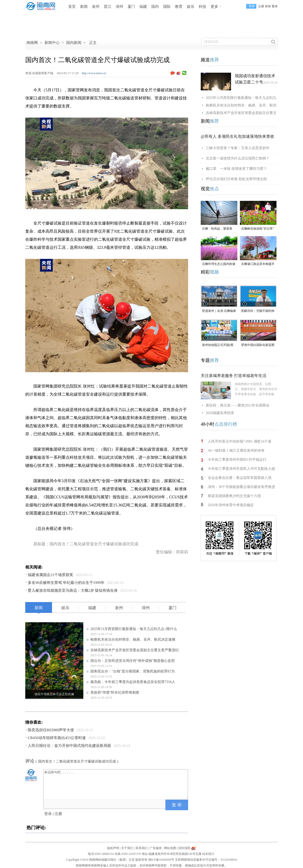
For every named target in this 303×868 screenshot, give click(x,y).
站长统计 (208, 854)
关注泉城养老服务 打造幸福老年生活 (234, 376)
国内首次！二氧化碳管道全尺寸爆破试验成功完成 (77, 761)
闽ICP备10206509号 (161, 860)
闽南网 (32, 43)
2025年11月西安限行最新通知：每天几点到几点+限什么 (134, 629)
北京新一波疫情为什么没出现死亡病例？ (238, 158)
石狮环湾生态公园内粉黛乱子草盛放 (219, 264)
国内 (155, 7)
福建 (143, 7)
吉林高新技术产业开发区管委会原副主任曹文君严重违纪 (135, 650)
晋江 (108, 7)
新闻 (84, 7)
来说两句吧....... (116, 784)
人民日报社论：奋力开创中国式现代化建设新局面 (69, 746)
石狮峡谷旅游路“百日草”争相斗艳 (258, 229)
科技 (203, 7)
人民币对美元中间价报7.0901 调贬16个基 (240, 441)
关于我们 (127, 848)
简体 (268, 6)
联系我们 (142, 848)
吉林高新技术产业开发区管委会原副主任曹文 (241, 113)
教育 (179, 7)
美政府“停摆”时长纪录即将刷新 (115, 693)
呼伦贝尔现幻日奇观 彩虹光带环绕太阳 (236, 179)
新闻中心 (52, 43)
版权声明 (113, 848)
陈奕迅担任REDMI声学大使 (51, 730)
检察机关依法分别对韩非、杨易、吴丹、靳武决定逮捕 (133, 640)
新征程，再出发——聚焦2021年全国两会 (238, 405)
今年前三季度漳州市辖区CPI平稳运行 (237, 460)
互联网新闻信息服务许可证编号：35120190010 (206, 860)
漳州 (119, 7)
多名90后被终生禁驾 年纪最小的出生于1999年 (66, 583)
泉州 (96, 7)
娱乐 (191, 7)
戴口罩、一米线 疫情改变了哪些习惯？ (236, 169)
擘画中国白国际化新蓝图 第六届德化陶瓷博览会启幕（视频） (258, 345)
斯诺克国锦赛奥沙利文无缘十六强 (234, 496)
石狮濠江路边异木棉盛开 (258, 264)
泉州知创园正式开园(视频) (218, 345)
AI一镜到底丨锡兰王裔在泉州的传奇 (236, 451)
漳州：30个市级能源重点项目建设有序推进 (241, 487)
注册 (261, 6)
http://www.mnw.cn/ (94, 73)
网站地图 (170, 848)
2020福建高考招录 (220, 413)
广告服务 (156, 848)
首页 (72, 7)
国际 (167, 7)
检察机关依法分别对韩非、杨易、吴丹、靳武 (241, 105)
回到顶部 (184, 848)
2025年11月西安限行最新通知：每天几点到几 (241, 98)
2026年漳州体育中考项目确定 (231, 505)
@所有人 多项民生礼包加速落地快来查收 (237, 136)
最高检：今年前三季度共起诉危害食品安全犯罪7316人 (133, 682)
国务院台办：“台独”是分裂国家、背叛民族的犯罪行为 (133, 671)
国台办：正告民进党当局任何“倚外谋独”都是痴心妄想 (133, 661)
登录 (48, 814)
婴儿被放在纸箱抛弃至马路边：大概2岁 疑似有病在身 (73, 590)
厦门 (131, 7)
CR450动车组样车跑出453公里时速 (57, 738)
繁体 (275, 6)
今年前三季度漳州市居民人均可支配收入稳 (241, 469)
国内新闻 (74, 43)
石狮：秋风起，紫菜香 (217, 229)
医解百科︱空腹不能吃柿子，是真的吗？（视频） (258, 311)
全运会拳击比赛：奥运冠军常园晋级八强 (240, 478)
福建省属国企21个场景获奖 (50, 575)
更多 (214, 7)
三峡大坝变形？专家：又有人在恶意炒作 (238, 148)
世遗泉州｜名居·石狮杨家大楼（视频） (219, 311)
